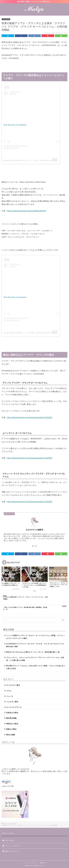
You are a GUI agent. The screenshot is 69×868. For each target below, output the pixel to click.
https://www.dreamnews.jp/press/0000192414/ (26, 211)
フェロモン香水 (12, 702)
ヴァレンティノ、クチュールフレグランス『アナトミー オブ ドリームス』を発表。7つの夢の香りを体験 (35, 659)
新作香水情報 (6, 19)
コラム (9, 691)
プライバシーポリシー (13, 846)
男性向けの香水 (12, 724)
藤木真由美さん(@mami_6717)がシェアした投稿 (21, 160)
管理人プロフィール (12, 851)
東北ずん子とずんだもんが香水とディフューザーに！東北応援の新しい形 (33, 652)
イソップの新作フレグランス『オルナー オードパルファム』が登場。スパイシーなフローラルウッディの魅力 (36, 637)
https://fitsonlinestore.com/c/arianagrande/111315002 (30, 418)
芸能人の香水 (11, 729)
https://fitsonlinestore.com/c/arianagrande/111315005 (30, 458)
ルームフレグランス (14, 707)
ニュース (10, 696)
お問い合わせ (9, 840)
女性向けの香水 (12, 713)
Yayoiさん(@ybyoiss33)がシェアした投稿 (18, 333)
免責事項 (42, 863)
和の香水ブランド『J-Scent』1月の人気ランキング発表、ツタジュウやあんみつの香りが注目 (36, 667)
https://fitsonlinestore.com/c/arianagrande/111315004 (30, 502)
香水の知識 (11, 735)
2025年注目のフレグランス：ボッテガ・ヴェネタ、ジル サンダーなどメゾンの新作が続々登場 (35, 645)
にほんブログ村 (8, 786)
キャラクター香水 (13, 685)
